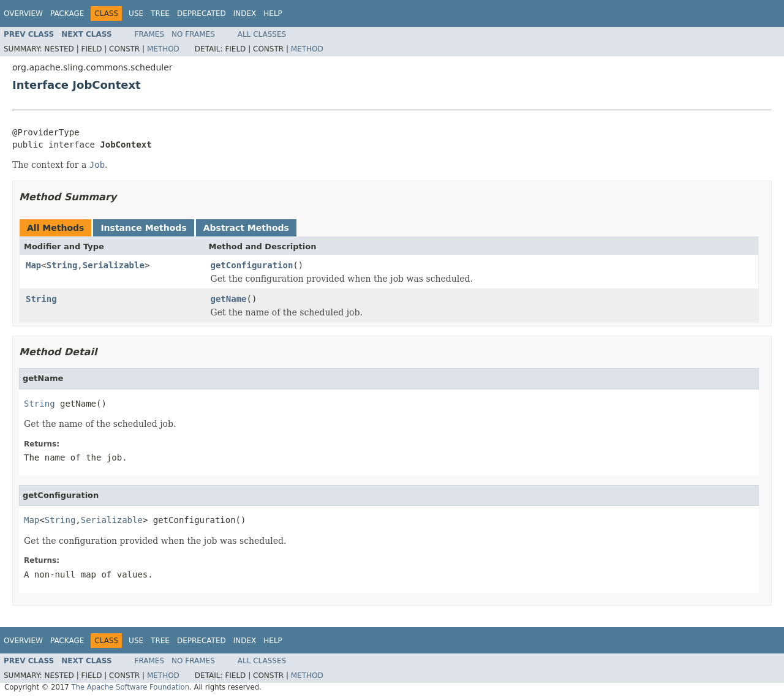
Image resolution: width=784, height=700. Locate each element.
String (62, 265)
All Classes (262, 34)
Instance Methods (143, 228)
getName (229, 299)
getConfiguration (252, 265)
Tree (160, 13)
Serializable (114, 265)
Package (67, 13)
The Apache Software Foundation (130, 687)
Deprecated (202, 13)
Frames (150, 34)
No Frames (193, 34)
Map (33, 265)
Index (245, 13)
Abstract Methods (246, 228)
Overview (23, 13)
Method (163, 49)
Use (136, 13)
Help (273, 13)
